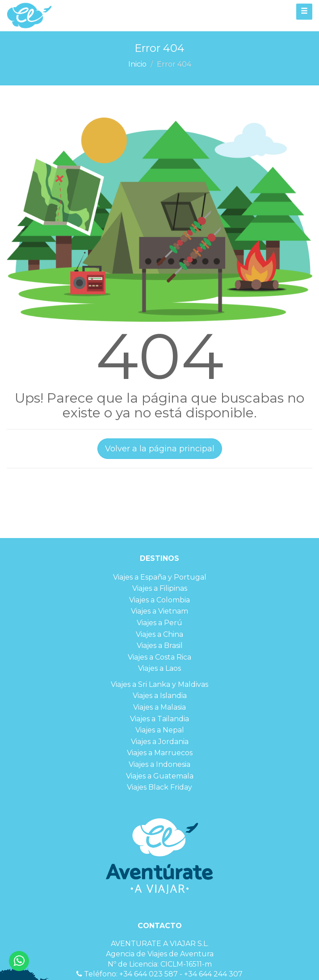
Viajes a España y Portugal (160, 577)
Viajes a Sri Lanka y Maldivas (159, 684)
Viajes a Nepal (160, 730)
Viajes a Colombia (159, 600)
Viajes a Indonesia (159, 764)
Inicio (137, 64)
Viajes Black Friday (159, 787)
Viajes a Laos (159, 668)
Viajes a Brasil (160, 646)
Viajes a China (159, 634)
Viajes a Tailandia (159, 719)
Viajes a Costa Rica (159, 657)
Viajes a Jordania (160, 742)
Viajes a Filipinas (160, 588)
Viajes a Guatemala (160, 776)
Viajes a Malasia (159, 707)
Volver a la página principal (160, 449)
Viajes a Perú (159, 623)
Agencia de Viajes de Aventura (160, 954)
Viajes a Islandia (160, 696)
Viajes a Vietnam (159, 611)
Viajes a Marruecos (160, 753)
